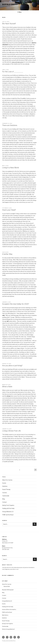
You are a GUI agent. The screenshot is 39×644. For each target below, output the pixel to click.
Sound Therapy (6, 489)
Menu (19, 12)
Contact (5, 502)
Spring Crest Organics (8, 505)
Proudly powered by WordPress (9, 641)
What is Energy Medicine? (8, 629)
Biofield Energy (10, 4)
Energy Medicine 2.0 (8, 512)
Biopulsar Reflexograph (8, 590)
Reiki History (5, 615)
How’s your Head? (9, 210)
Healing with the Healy (8, 508)
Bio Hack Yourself (9, 24)
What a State (7, 387)
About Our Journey (7, 480)
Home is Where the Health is (9, 610)
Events (4, 483)
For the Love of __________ (13, 72)
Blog (4, 499)
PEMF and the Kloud (8, 515)
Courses (5, 493)
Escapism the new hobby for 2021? (16, 304)
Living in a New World (11, 168)
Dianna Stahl (7, 586)
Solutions (5, 486)
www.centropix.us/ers (18, 62)
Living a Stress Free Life (11, 431)
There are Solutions (10, 125)
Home (4, 477)
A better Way (7, 254)
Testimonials (6, 496)
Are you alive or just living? (12, 366)
